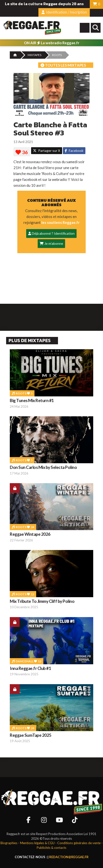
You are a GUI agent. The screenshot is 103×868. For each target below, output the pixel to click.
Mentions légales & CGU (37, 843)
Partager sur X (47, 151)
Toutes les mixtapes (63, 65)
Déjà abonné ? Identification (51, 233)
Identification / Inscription (64, 12)
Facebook (74, 151)
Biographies (9, 843)
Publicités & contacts (51, 848)
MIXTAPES (34, 55)
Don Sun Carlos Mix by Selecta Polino (43, 467)
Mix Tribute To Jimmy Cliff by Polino (42, 601)
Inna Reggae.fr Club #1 (30, 668)
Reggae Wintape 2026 (30, 534)
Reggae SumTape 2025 (31, 735)
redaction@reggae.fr (69, 857)
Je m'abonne (51, 243)
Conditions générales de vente (79, 843)
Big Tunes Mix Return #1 (32, 400)
